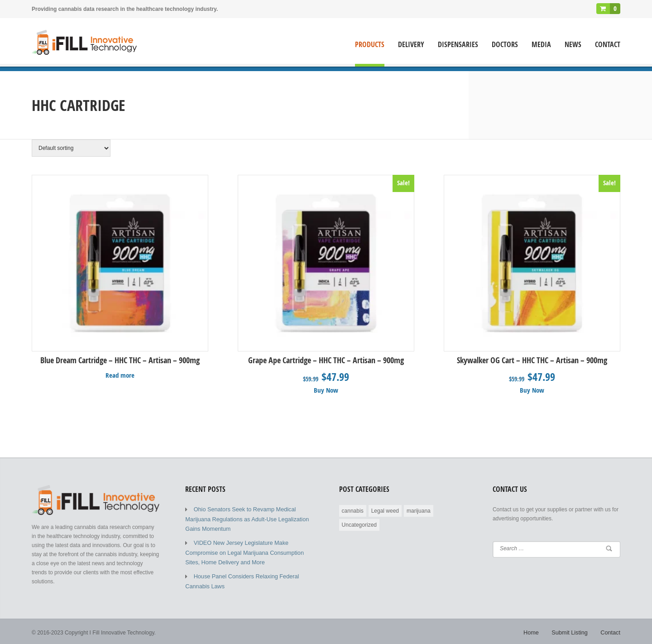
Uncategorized (359, 524)
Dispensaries (458, 45)
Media (541, 45)
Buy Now (326, 389)
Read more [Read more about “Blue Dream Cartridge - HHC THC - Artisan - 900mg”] (120, 374)
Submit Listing (572, 630)
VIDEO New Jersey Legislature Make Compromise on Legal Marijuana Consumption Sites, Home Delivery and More (249, 549)
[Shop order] (71, 148)
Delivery (411, 45)
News (573, 45)
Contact (608, 45)
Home (535, 630)
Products (370, 45)
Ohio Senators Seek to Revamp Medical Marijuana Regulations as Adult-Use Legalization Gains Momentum (244, 517)
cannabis (353, 509)
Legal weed (385, 509)
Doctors (505, 45)
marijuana (419, 509)
